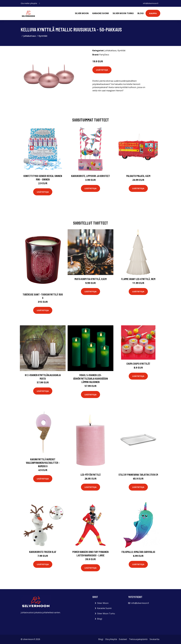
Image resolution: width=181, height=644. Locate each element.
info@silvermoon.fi (151, 3)
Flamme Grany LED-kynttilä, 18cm (138, 279)
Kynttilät (43, 36)
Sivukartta (154, 639)
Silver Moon (82, 13)
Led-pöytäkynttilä (91, 475)
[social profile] (40, 3)
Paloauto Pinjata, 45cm (138, 176)
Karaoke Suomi (101, 13)
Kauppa (153, 13)
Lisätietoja (102, 70)
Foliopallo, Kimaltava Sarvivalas (138, 552)
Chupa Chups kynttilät (138, 364)
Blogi (141, 13)
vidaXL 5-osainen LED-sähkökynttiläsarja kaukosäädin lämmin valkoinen (90, 378)
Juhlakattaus (30, 36)
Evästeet (123, 639)
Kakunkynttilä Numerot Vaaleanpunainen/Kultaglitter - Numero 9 (43, 463)
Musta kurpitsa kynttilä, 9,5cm (91, 279)
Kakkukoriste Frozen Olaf (43, 552)
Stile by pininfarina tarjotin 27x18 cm (138, 475)
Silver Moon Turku (123, 13)
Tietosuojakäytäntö (138, 639)
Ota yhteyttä (111, 639)
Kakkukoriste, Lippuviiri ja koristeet (90, 176)
